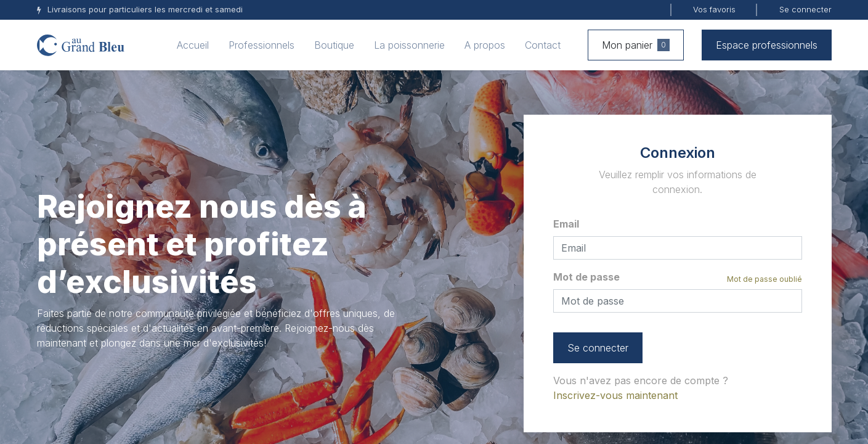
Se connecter (805, 9)
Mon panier (636, 45)
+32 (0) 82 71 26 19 (98, 399)
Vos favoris (714, 9)
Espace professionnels (767, 45)
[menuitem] (193, 45)
